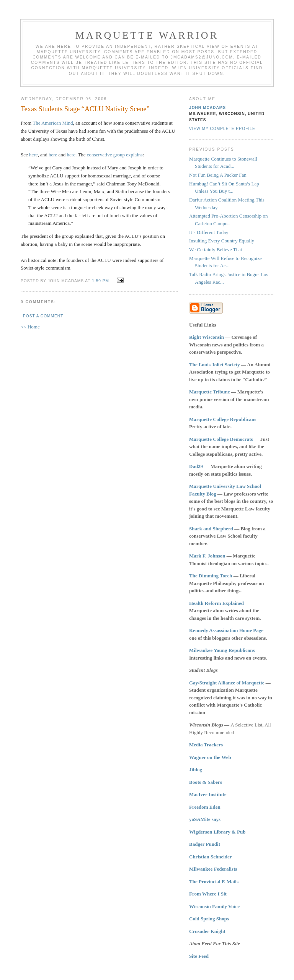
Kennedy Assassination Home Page (226, 630)
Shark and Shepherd (211, 529)
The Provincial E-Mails (214, 882)
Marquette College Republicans (223, 419)
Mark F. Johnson (207, 556)
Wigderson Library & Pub (217, 832)
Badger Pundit (205, 844)
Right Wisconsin (207, 337)
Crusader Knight (207, 931)
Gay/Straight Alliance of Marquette (227, 683)
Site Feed (199, 956)
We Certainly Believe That (216, 249)
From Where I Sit (208, 894)
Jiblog (196, 770)
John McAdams (207, 108)
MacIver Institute (208, 794)
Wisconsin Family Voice (214, 906)
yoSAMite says (205, 819)
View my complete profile (222, 129)
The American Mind (53, 123)
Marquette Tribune (210, 392)
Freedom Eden (205, 807)
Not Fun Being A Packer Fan (218, 175)
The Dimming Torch (211, 576)
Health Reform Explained (216, 603)
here (33, 155)
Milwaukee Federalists (213, 869)
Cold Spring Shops (209, 919)
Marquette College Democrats (221, 439)
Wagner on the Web (210, 757)
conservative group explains (115, 155)
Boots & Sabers (206, 782)
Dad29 (196, 466)
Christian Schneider (211, 857)
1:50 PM (100, 281)
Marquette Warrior (147, 35)
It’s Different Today (209, 232)
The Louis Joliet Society (215, 365)
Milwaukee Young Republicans (222, 650)
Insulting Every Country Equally (222, 241)
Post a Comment (43, 316)
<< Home (30, 327)
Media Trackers (206, 745)
